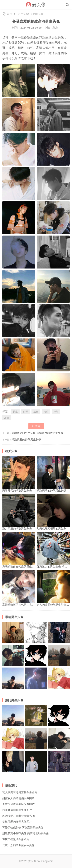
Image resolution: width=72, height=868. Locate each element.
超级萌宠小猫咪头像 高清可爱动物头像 (26, 833)
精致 (46, 412)
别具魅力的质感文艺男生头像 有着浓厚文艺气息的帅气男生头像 (59, 655)
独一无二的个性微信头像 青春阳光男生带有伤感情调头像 (36, 678)
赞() (36, 426)
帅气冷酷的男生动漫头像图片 (59, 761)
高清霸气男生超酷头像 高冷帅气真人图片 (13, 632)
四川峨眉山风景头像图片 (17, 810)
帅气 (56, 412)
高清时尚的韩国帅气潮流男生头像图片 (13, 678)
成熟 (36, 412)
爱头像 (32, 861)
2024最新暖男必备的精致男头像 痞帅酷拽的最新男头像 (13, 655)
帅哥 (26, 412)
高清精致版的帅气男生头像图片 (21, 588)
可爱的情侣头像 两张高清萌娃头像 (23, 828)
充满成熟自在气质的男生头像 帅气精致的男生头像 (32, 550)
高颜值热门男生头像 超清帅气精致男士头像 (37, 433)
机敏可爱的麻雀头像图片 (17, 822)
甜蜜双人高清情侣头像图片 (18, 798)
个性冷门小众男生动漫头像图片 (36, 655)
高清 (7, 418)
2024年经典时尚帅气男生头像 (36, 761)
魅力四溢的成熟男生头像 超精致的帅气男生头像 (31, 512)
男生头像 (23, 14)
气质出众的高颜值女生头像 (18, 845)
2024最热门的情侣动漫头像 (19, 816)
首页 (10, 14)
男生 (15, 412)
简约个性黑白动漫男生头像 (36, 632)
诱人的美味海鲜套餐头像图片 (20, 792)
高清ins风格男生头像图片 (36, 716)
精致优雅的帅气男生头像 (26, 439)
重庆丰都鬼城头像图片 (16, 839)
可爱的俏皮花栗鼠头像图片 (18, 804)
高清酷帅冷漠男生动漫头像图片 (59, 678)
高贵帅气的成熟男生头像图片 (20, 474)
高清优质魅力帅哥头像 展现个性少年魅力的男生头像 (59, 739)
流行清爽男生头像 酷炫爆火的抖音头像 (59, 632)
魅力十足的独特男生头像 (13, 761)
